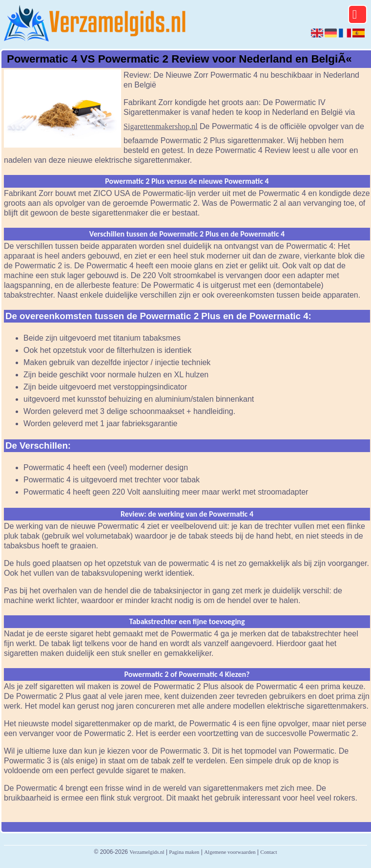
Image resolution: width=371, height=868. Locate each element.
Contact (268, 852)
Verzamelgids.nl (147, 852)
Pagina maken (184, 852)
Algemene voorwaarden (230, 852)
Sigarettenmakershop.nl (161, 126)
